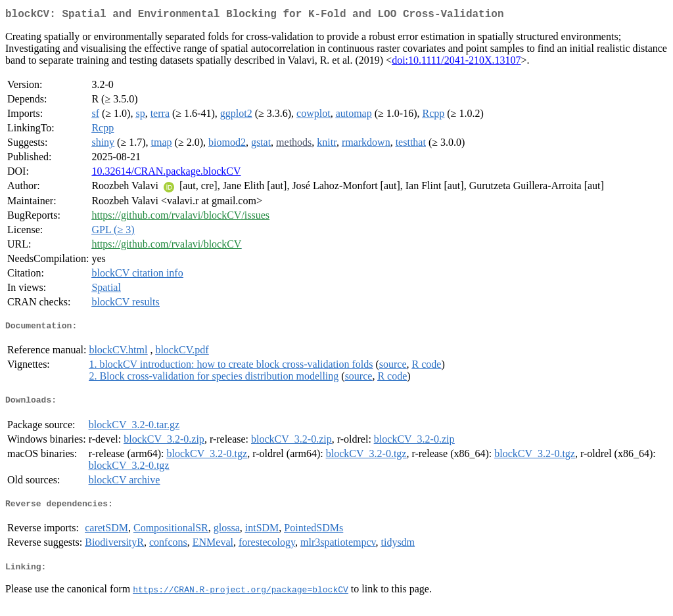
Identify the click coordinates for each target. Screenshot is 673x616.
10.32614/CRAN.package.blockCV (166, 174)
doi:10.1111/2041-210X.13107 (456, 63)
